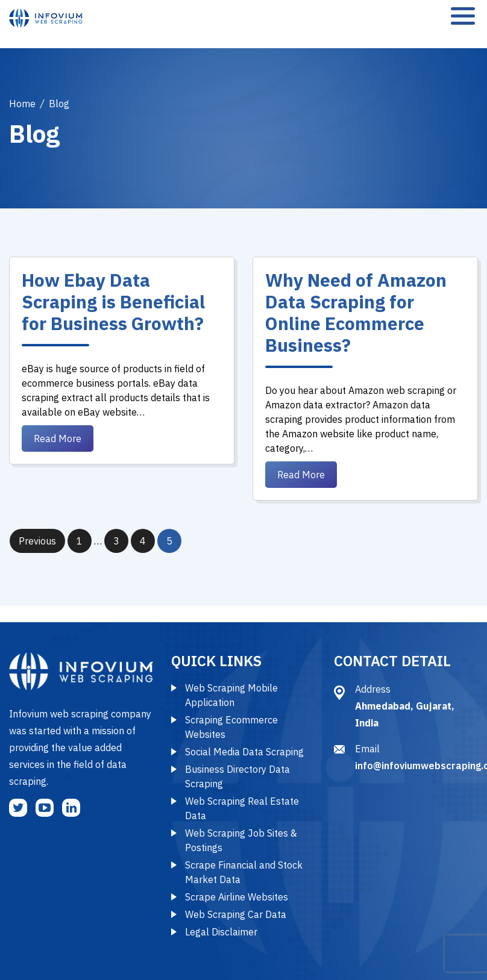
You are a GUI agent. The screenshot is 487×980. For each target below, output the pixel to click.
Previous (37, 541)
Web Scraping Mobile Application (231, 695)
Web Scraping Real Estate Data (242, 808)
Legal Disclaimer (221, 932)
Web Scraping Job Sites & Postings (241, 840)
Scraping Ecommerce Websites (231, 727)
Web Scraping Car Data (236, 914)
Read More (58, 439)
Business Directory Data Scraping (237, 776)
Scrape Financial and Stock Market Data (244, 872)
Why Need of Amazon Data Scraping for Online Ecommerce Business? (356, 312)
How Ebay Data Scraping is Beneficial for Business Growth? (113, 301)
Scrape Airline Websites (237, 897)
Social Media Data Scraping (244, 752)
